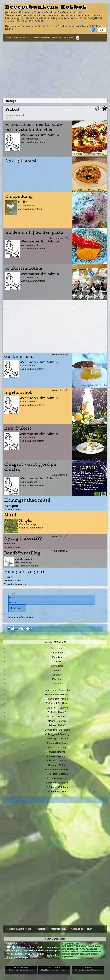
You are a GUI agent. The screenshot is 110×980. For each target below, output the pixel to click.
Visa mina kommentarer (33, 142)
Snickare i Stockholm (57, 756)
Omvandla (46, 37)
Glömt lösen (27, 617)
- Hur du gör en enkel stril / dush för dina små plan (32, 951)
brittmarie (24, 559)
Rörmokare (57, 679)
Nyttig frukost (21, 160)
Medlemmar (24, 37)
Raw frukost (18, 428)
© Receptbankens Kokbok (20, 929)
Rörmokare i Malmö (57, 778)
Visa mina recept (29, 139)
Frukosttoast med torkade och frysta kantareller (34, 127)
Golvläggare (57, 666)
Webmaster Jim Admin (40, 135)
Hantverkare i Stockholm (57, 690)
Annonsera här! (56, 642)
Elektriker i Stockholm (57, 703)
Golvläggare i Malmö (57, 739)
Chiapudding (19, 196)
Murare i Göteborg (57, 748)
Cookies (41, 929)
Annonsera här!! (55, 939)
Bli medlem (14, 617)
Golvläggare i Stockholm (57, 730)
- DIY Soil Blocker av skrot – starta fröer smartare (32, 947)
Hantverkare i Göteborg (57, 694)
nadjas (10, 544)
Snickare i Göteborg (57, 761)
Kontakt (9, 37)
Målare (57, 661)
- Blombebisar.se (13, 944)
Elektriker (57, 657)
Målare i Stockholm (57, 716)
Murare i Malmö (57, 752)
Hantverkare (57, 653)
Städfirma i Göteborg (57, 787)
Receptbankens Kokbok (46, 7)
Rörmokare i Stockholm (57, 770)
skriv (16, 37)
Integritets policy (58, 929)
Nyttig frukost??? (23, 538)
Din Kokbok (69, 37)
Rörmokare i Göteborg (57, 774)
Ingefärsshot (18, 392)
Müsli (10, 515)
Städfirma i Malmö (57, 792)
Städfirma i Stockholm (57, 783)
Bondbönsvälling (22, 553)
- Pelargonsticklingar (16, 957)
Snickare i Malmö (57, 765)
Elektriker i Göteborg (57, 708)
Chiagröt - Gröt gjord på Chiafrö (30, 467)
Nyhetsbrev (56, 37)
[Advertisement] (55, 69)
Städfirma (57, 683)
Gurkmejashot (20, 356)
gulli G (23, 202)
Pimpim (26, 520)
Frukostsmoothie (24, 268)
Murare (57, 670)
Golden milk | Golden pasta (34, 232)
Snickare (57, 675)
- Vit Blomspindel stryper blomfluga (24, 954)
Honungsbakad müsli (27, 500)
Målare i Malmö (57, 725)
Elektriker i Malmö (57, 712)
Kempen (11, 506)
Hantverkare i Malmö (57, 699)
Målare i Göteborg (57, 721)
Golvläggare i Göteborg (57, 734)
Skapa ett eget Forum (82, 929)
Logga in (36, 37)
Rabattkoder (20, 629)
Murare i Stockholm (57, 743)
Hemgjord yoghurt (25, 572)
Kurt (8, 577)
